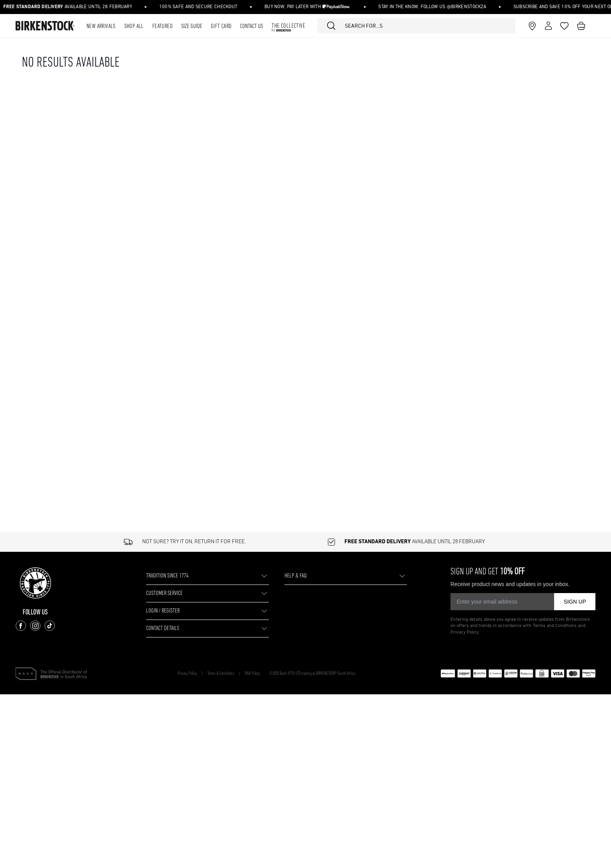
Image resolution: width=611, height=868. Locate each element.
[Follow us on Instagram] (38, 626)
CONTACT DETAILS (175, 628)
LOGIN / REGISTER (174, 611)
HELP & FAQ (303, 576)
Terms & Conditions (238, 674)
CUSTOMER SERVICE (178, 593)
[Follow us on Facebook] (23, 626)
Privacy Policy (192, 674)
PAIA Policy (280, 674)
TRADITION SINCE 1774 (181, 576)
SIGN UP (575, 602)
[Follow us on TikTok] (52, 626)
